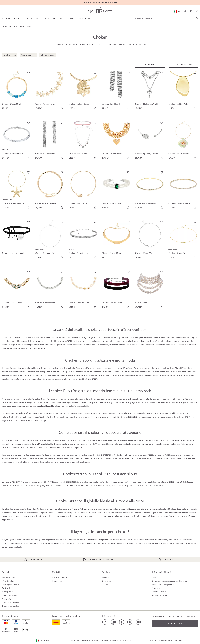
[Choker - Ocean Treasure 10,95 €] (17, 190)
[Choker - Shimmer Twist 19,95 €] (50, 240)
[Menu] (150, 64)
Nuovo (6, 19)
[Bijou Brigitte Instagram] (113, 622)
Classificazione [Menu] (183, 64)
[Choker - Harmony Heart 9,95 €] (17, 240)
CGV (154, 577)
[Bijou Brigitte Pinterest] (130, 622)
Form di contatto (59, 577)
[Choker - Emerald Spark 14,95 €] (117, 190)
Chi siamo (106, 581)
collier (89, 341)
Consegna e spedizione (12, 584)
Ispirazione (85, 19)
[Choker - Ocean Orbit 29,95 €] (17, 91)
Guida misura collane (11, 606)
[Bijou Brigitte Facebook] (121, 622)
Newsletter (7, 599)
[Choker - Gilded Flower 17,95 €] (50, 91)
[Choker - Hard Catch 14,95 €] (83, 190)
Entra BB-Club (8, 577)
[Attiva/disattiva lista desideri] (28, 73)
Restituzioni (7, 588)
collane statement (50, 402)
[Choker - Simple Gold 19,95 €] (183, 240)
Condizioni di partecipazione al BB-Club (169, 581)
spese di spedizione (103, 640)
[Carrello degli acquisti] (197, 11)
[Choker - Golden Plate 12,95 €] (183, 91)
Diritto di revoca (159, 592)
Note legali (157, 588)
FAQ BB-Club (8, 581)
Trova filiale (57, 581)
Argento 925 (49, 19)
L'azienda (106, 584)
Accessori (33, 19)
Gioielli (18, 19)
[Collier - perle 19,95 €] (150, 290)
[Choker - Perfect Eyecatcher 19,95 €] (50, 190)
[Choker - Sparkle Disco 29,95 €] (50, 141)
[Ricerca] (197, 18)
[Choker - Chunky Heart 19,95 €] (117, 141)
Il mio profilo (8, 592)
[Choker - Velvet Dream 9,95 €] (117, 290)
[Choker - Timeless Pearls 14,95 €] (183, 190)
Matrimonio (67, 19)
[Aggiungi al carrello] (28, 108)
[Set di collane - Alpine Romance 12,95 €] (83, 141)
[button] (185, 11)
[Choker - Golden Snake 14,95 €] (17, 290)
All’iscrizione (175, 624)
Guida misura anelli (10, 602)
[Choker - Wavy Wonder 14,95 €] (150, 240)
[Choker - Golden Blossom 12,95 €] (83, 91)
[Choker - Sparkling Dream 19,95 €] (150, 141)
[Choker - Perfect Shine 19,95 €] (83, 240)
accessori (143, 516)
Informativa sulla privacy (163, 584)
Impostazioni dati (160, 595)
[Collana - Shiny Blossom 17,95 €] (183, 141)
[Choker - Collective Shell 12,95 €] (83, 290)
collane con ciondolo (184, 543)
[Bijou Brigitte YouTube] (138, 622)
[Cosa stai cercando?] (166, 18)
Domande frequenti (11, 595)
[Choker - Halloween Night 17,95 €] (150, 91)
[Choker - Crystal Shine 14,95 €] (50, 290)
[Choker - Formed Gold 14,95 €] (117, 240)
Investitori (107, 577)
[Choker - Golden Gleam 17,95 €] (150, 190)
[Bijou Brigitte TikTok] (105, 622)
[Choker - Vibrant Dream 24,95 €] (17, 141)
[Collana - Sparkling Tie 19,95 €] (117, 91)
